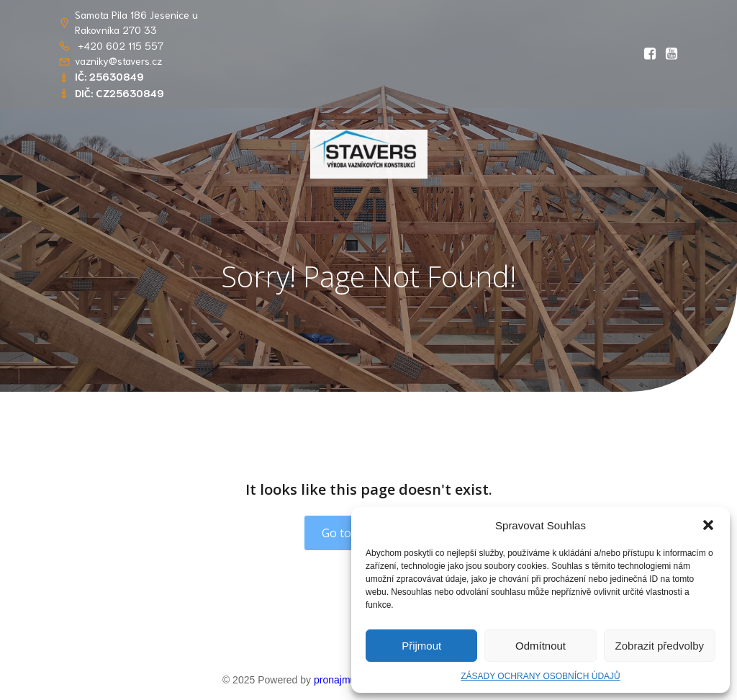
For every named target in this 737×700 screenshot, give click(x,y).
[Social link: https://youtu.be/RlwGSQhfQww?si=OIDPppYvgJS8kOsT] (668, 54)
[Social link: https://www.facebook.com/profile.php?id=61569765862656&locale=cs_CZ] (646, 54)
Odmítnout (541, 646)
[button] (708, 525)
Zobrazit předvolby (660, 646)
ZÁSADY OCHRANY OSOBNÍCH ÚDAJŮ (541, 676)
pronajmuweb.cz (351, 680)
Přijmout (421, 646)
